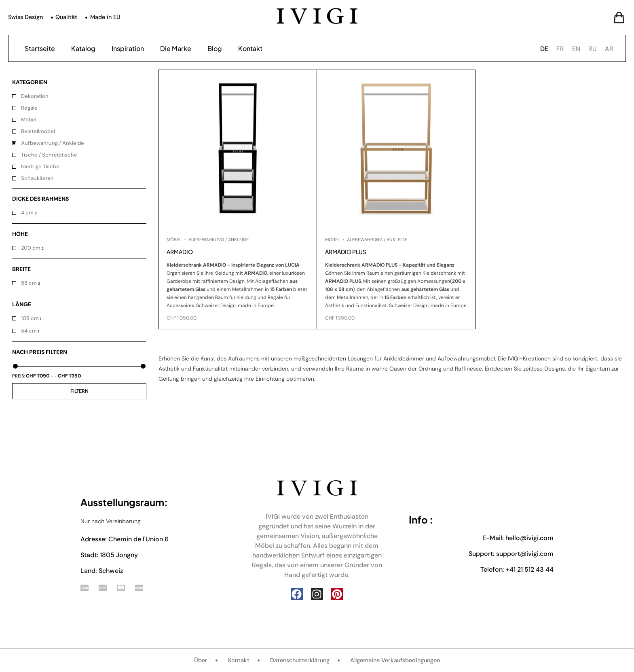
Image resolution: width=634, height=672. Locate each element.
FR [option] (560, 49)
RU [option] (593, 49)
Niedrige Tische (40, 166)
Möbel (29, 120)
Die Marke (176, 48)
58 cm (29, 283)
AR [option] (609, 49)
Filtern (79, 391)
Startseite (40, 48)
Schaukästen (37, 178)
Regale (29, 108)
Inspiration (128, 48)
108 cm (30, 318)
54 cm (29, 331)
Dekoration (35, 96)
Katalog (83, 48)
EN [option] (576, 49)
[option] (560, 49)
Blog (215, 48)
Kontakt (250, 48)
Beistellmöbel (38, 131)
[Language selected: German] (579, 48)
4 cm (27, 213)
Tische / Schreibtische (50, 155)
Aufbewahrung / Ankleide (53, 143)
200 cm (31, 248)
